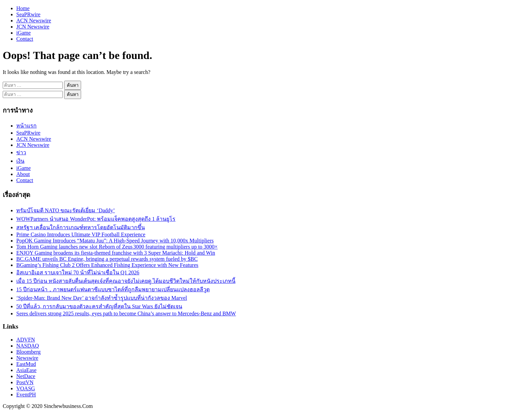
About (23, 174)
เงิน (20, 161)
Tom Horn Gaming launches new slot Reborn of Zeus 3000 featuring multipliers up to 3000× (117, 247)
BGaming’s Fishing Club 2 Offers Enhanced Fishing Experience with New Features (107, 265)
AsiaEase (26, 370)
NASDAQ (28, 346)
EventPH (26, 395)
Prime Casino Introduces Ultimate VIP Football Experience (81, 234)
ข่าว (21, 152)
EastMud (26, 364)
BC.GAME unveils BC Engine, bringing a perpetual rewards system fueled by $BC (107, 259)
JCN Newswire (33, 27)
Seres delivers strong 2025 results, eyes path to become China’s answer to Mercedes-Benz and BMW (126, 313)
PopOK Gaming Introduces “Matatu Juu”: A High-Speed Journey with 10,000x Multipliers (115, 241)
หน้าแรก (26, 126)
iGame (24, 33)
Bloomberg (28, 352)
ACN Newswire (34, 21)
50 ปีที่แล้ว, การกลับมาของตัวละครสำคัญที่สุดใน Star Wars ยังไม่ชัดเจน (99, 306)
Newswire (27, 358)
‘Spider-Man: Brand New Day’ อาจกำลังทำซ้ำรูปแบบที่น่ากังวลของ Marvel (102, 298)
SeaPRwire (28, 14)
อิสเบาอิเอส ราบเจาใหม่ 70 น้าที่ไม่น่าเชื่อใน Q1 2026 (78, 272)
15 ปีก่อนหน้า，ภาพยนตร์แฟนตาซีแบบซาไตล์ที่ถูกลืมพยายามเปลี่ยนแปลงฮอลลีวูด (113, 289)
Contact (25, 39)
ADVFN (26, 340)
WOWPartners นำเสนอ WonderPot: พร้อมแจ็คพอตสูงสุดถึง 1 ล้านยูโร (96, 219)
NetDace (26, 376)
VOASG (26, 388)
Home (23, 8)
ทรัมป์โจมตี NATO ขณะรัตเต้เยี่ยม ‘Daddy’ (66, 210)
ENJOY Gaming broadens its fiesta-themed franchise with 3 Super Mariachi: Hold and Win (116, 253)
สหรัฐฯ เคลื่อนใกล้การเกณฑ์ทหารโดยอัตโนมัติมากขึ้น (81, 227)
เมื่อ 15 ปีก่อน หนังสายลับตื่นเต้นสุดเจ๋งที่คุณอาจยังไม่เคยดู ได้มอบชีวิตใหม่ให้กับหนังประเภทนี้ (126, 281)
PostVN (25, 382)
